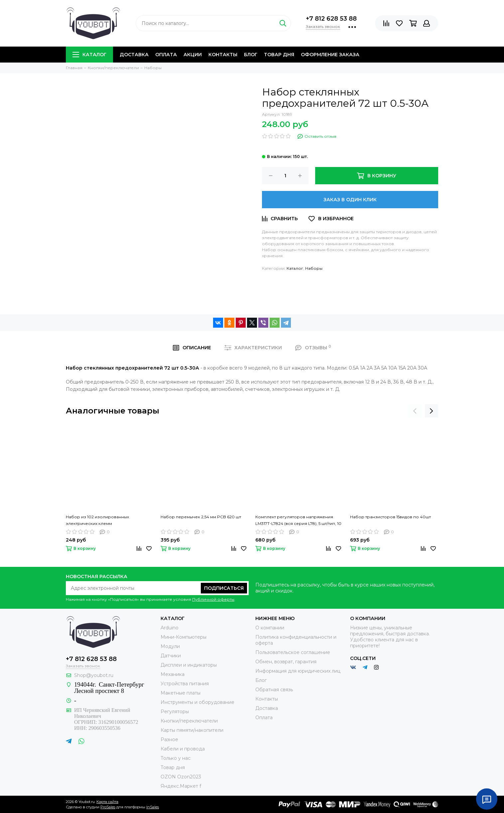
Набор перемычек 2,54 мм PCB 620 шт (201, 517)
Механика (173, 674)
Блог (251, 55)
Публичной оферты (213, 599)
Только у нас (176, 758)
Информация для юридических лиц (298, 671)
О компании (270, 628)
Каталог (89, 55)
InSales (153, 807)
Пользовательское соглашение (293, 652)
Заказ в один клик (350, 200)
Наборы (314, 268)
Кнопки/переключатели (189, 721)
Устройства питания (185, 684)
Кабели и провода (183, 749)
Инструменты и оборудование (197, 702)
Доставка (134, 55)
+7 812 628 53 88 (331, 19)
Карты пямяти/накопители (192, 730)
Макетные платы (181, 693)
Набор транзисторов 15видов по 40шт (390, 517)
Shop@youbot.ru (94, 675)
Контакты (223, 55)
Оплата (166, 55)
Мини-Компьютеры (184, 637)
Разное (169, 739)
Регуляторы (175, 712)
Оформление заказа (330, 55)
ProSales (108, 807)
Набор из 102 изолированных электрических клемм (97, 520)
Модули (170, 646)
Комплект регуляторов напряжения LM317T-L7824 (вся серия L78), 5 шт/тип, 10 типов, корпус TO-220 (298, 521)
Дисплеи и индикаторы (189, 665)
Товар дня (279, 55)
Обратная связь (274, 690)
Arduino (170, 628)
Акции (193, 55)
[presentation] (415, 411)
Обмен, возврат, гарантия (286, 662)
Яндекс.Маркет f (181, 786)
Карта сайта (107, 802)
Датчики (171, 656)
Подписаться (224, 588)
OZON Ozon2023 (181, 777)
